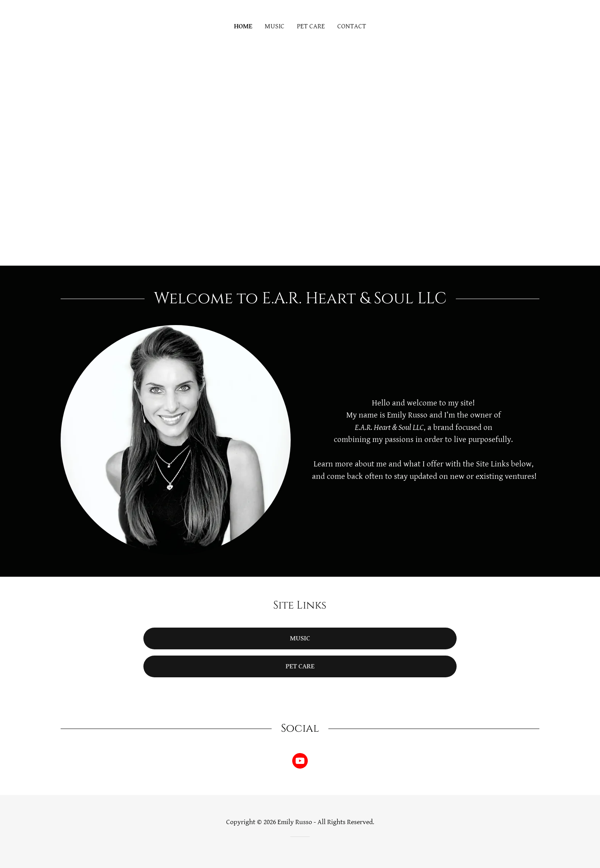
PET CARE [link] (311, 26)
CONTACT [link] (352, 26)
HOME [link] (243, 26)
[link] (300, 762)
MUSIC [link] (275, 26)
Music (300, 638)
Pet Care (300, 666)
